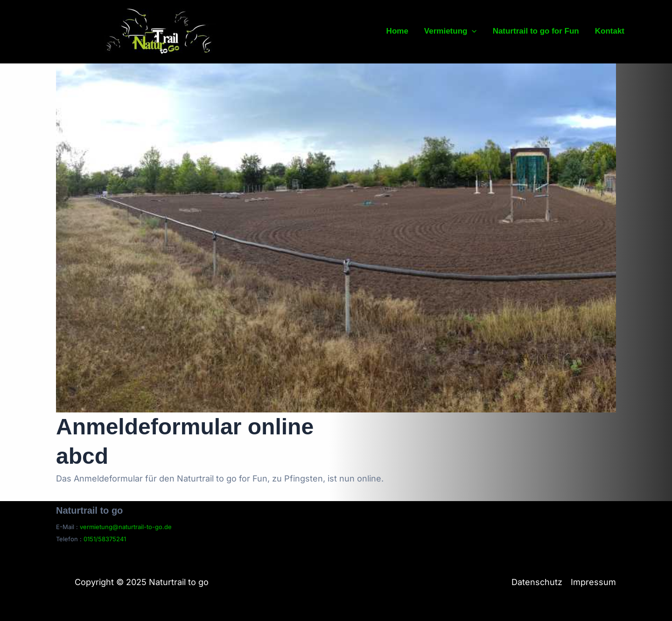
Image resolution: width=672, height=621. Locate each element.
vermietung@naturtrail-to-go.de (126, 527)
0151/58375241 (105, 539)
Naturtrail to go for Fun (536, 31)
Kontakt (610, 31)
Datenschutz (537, 582)
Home (397, 31)
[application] (472, 31)
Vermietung (451, 31)
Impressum (593, 582)
